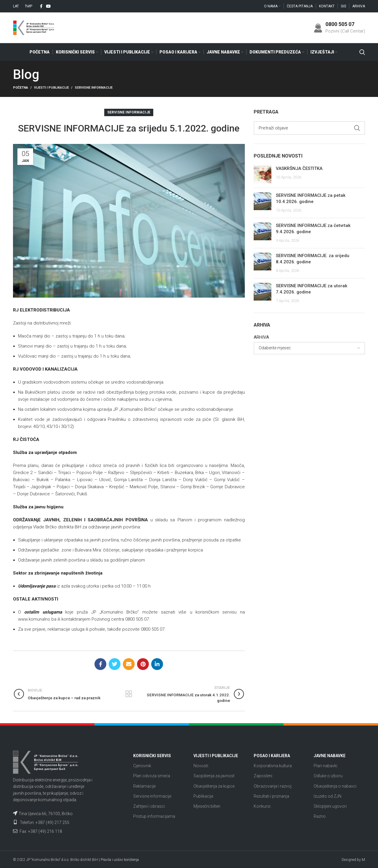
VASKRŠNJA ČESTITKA (299, 169)
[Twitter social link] (115, 664)
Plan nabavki (325, 766)
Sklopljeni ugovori (330, 807)
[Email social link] (129, 664)
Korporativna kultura (273, 766)
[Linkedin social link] (157, 664)
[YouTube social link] (48, 6)
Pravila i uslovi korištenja (120, 860)
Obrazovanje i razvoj (273, 786)
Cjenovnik (142, 766)
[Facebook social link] (41, 6)
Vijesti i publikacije (51, 88)
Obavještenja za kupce (214, 786)
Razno (320, 817)
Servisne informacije (94, 88)
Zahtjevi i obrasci (149, 807)
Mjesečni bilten (207, 807)
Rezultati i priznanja (271, 796)
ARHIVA (261, 338)
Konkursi (262, 807)
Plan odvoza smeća (152, 776)
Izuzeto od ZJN (328, 796)
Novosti (201, 766)
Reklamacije (144, 786)
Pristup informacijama (154, 817)
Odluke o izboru (328, 776)
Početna (21, 88)
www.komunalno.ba (37, 619)
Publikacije (203, 796)
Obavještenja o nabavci (335, 786)
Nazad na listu (129, 694)
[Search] (362, 52)
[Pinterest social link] (143, 664)
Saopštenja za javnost (214, 776)
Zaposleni (263, 776)
